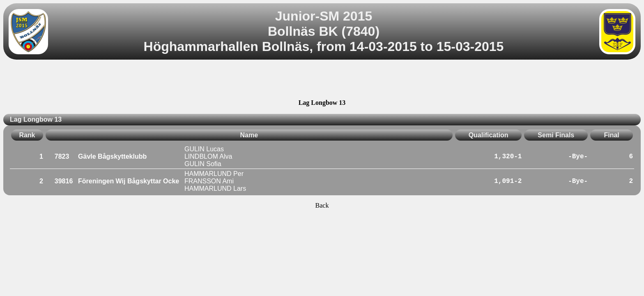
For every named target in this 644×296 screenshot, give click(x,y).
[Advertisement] (322, 81)
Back (322, 205)
